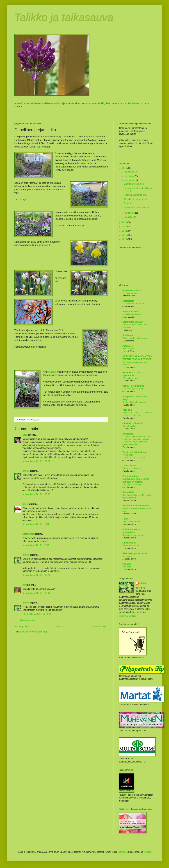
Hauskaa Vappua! (131, 293)
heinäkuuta (130, 172)
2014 (125, 222)
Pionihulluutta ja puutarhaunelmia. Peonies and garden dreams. (136, 479)
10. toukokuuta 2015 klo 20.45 (37, 614)
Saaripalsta (128, 301)
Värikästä (127, 567)
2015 (125, 168)
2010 (125, 239)
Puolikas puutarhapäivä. (136, 195)
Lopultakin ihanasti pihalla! (137, 208)
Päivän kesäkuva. (130, 378)
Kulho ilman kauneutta (133, 535)
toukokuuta (130, 180)
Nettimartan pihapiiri (133, 322)
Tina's (125, 519)
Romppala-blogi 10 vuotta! (134, 402)
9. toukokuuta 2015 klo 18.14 (36, 593)
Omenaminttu (129, 543)
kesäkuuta (130, 176)
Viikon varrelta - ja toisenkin (135, 338)
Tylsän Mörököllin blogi (134, 452)
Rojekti (127, 203)
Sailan (53, 372)
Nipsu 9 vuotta (129, 426)
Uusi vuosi (127, 556)
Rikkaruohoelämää (132, 290)
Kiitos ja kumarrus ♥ (131, 522)
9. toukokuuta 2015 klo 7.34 (36, 524)
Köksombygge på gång (133, 389)
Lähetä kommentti (27, 620)
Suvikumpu (128, 335)
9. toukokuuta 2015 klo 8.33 (36, 545)
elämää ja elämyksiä (133, 423)
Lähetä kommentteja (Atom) (33, 632)
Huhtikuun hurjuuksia (132, 314)
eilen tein (127, 410)
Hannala (127, 564)
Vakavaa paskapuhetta (133, 468)
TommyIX (123, 852)
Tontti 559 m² (129, 466)
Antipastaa (128, 434)
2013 (125, 227)
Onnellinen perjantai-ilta (135, 199)
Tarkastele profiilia (127, 616)
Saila (25, 435)
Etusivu (61, 627)
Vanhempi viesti (99, 627)
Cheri (25, 504)
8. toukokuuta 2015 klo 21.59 (36, 461)
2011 (125, 235)
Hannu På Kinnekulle (133, 386)
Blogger (147, 852)
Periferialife (128, 492)
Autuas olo (128, 346)
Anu (25, 585)
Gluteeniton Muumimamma (136, 506)
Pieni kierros (128, 349)
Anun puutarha (130, 312)
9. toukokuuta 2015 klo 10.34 (36, 575)
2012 (125, 231)
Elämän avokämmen (134, 184)
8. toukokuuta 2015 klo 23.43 (36, 494)
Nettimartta (28, 534)
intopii (26, 471)
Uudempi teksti (22, 627)
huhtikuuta (130, 213)
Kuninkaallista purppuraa (134, 304)
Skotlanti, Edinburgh (132, 485)
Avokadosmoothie (131, 545)
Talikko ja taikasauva (64, 17)
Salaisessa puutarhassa (135, 553)
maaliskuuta (131, 217)
